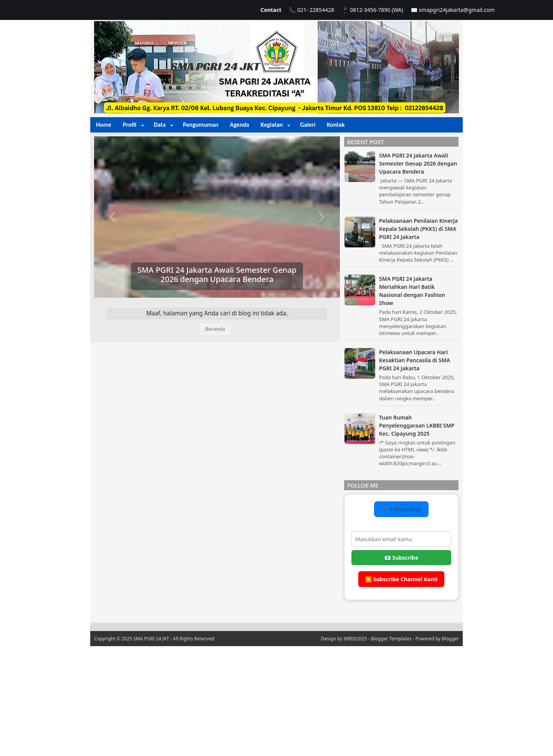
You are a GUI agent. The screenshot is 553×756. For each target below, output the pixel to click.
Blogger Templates (391, 639)
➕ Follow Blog (401, 509)
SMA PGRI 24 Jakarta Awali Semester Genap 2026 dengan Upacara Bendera (217, 274)
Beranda (215, 329)
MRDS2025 (355, 639)
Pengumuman (200, 125)
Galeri (308, 125)
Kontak (336, 125)
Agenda (239, 125)
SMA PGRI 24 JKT (215, 66)
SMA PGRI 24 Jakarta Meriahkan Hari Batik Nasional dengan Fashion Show (412, 291)
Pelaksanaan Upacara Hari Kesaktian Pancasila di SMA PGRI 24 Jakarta (415, 360)
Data (160, 125)
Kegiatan (272, 125)
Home (104, 125)
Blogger (450, 639)
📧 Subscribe (402, 558)
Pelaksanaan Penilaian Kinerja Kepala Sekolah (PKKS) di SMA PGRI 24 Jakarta (418, 229)
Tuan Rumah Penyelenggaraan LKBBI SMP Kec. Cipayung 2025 (417, 425)
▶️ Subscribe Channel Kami (402, 579)
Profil (130, 125)
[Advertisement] (276, 700)
